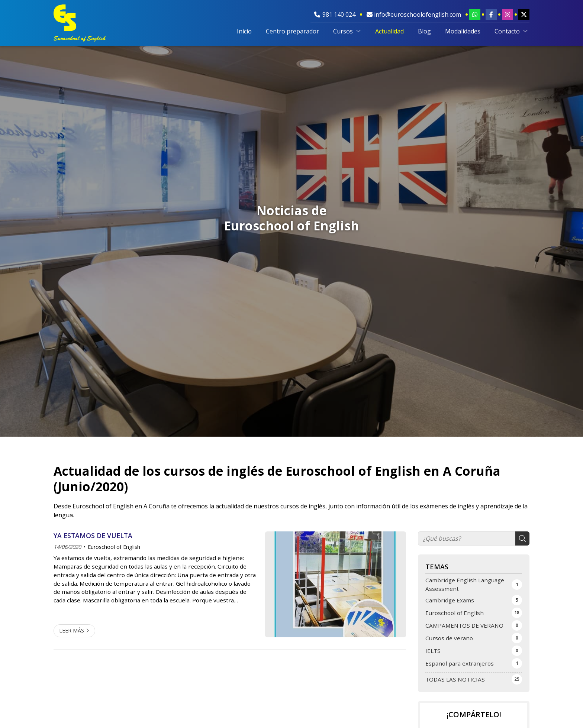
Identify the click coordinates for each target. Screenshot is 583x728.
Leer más (72, 630)
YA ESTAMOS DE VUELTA (93, 536)
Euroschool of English (114, 547)
